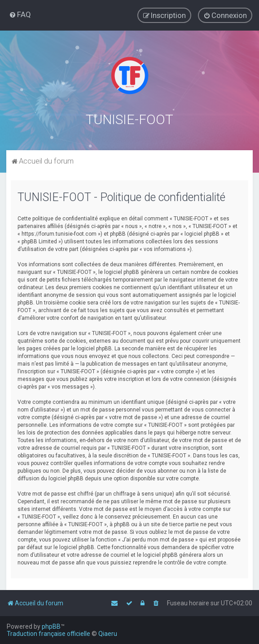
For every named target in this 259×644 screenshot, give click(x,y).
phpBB (51, 626)
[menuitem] (20, 14)
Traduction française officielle (48, 634)
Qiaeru (108, 634)
